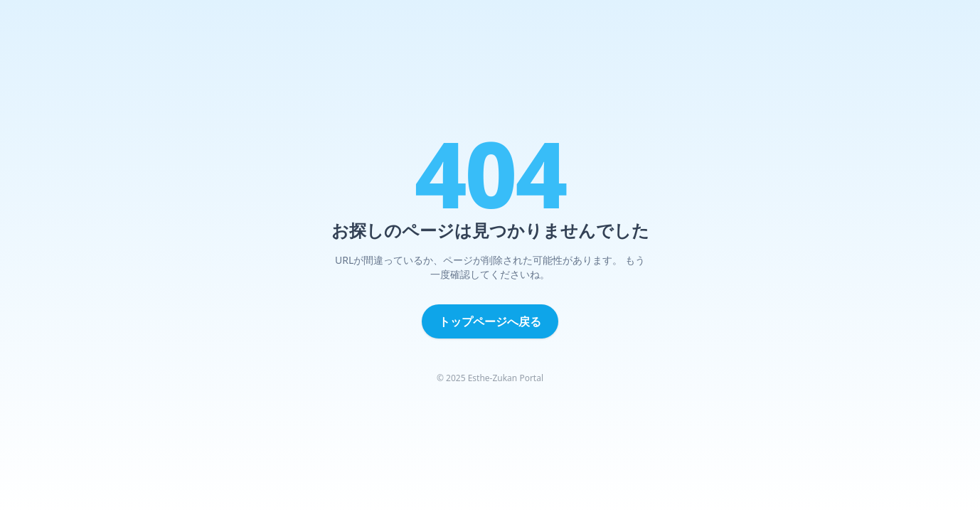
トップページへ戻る (490, 321)
